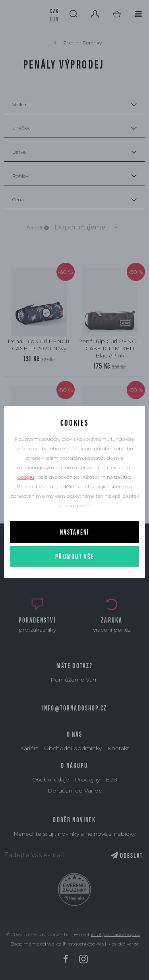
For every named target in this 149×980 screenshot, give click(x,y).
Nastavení (74, 532)
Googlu (26, 477)
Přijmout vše (75, 556)
